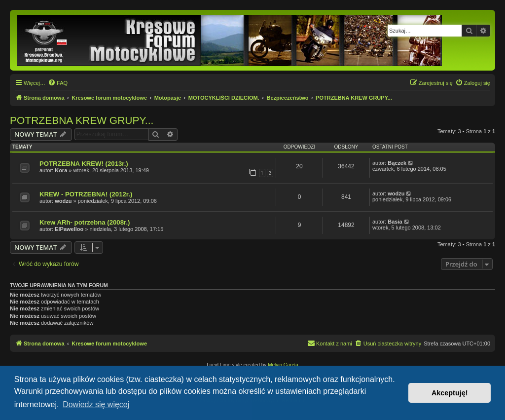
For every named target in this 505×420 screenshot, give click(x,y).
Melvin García (283, 365)
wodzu (63, 201)
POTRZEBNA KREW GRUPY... (82, 120)
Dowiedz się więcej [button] (96, 404)
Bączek (397, 163)
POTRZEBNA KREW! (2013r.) (84, 164)
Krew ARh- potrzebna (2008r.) (85, 222)
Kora (61, 170)
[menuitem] (58, 83)
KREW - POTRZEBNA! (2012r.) (86, 194)
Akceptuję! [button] (450, 393)
